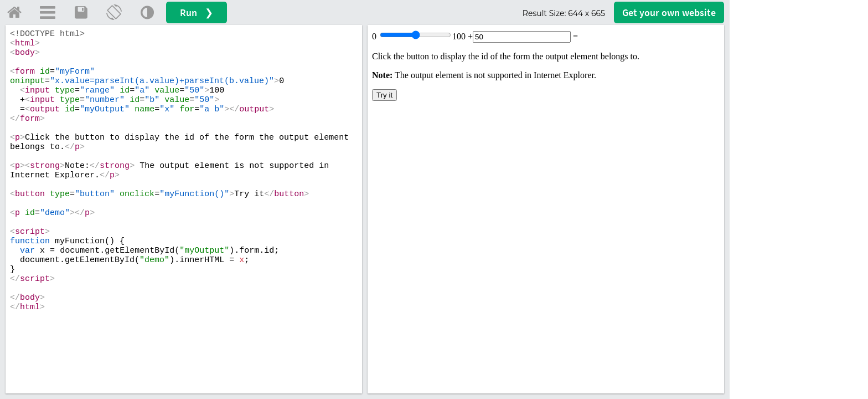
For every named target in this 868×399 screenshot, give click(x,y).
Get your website (669, 12)
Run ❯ (197, 12)
